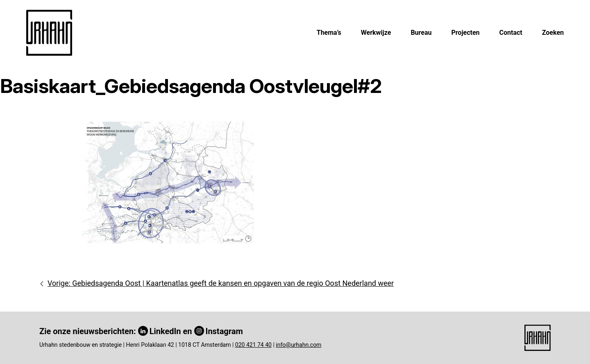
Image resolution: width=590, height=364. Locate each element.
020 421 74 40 (253, 345)
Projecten (465, 33)
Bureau (421, 33)
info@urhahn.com (298, 345)
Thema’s (329, 33)
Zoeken (553, 33)
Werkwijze (376, 33)
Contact (511, 33)
